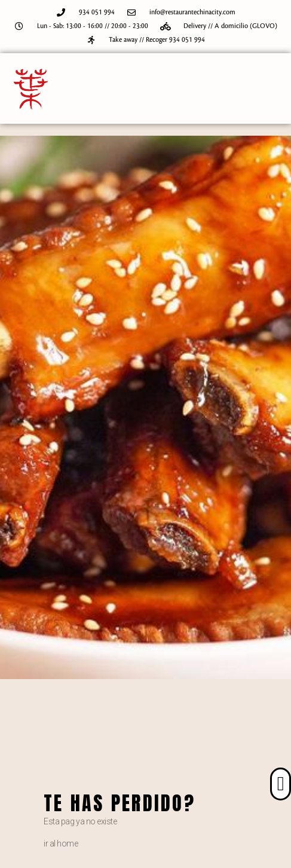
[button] (281, 784)
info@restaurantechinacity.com (192, 13)
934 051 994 (97, 13)
